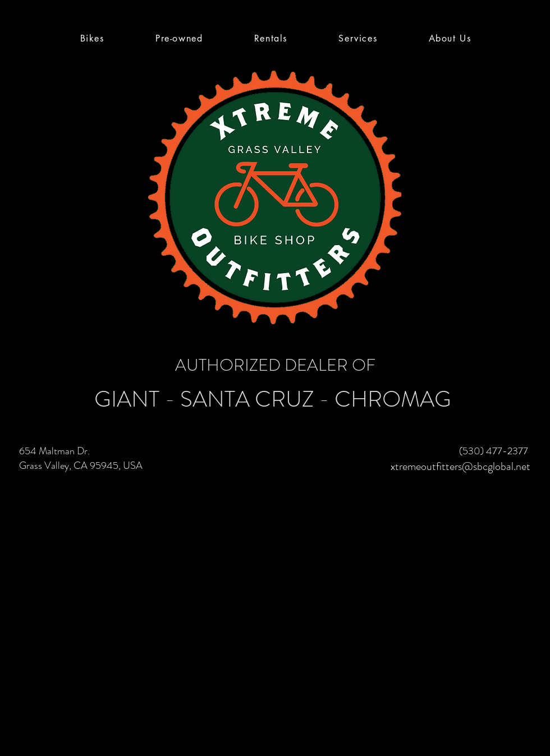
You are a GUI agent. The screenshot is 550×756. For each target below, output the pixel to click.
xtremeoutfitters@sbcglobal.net (460, 466)
